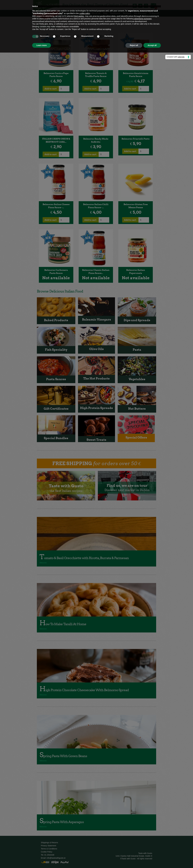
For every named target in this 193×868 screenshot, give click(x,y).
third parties (79, 16)
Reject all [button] (134, 45)
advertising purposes (143, 19)
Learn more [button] (42, 45)
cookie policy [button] (85, 13)
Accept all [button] (152, 45)
